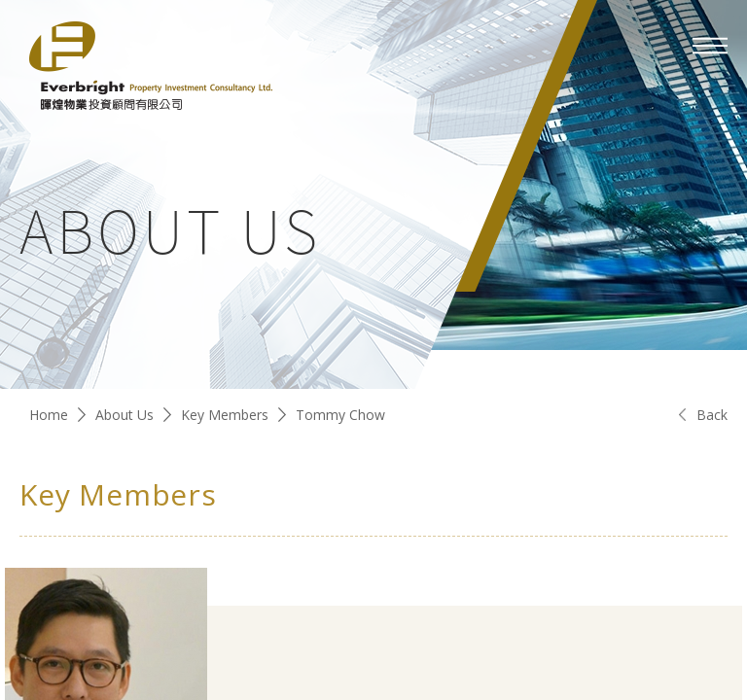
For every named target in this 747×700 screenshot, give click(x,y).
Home (49, 415)
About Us (124, 415)
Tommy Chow (340, 415)
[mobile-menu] (710, 46)
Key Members (225, 415)
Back (712, 415)
